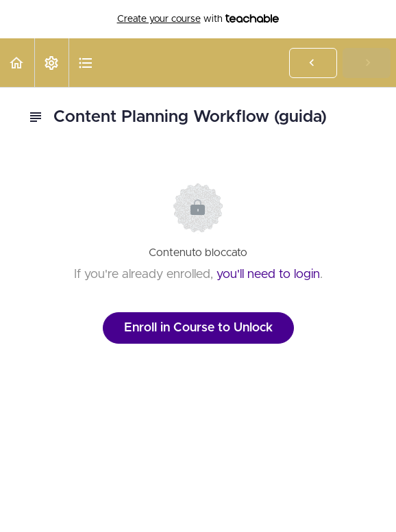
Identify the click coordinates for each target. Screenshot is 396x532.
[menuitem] (51, 63)
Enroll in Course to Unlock (198, 328)
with (198, 19)
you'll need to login (268, 275)
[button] (17, 63)
